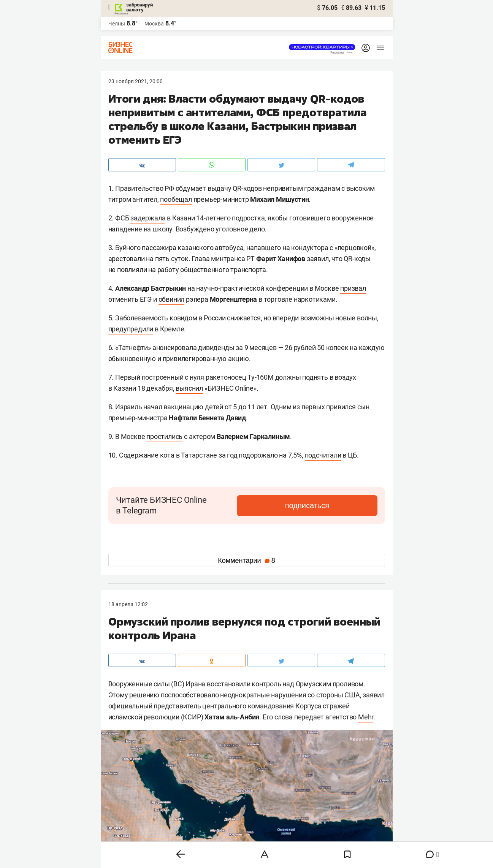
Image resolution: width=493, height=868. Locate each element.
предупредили (131, 329)
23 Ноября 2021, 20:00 (136, 81)
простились (164, 436)
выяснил (189, 388)
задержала (148, 218)
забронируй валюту (139, 7)
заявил (318, 259)
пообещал (176, 199)
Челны (117, 24)
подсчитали (323, 455)
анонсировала (175, 348)
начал (153, 407)
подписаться (345, 505)
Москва (154, 24)
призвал (353, 288)
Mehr (366, 717)
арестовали (127, 259)
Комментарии (246, 561)
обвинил (172, 299)
